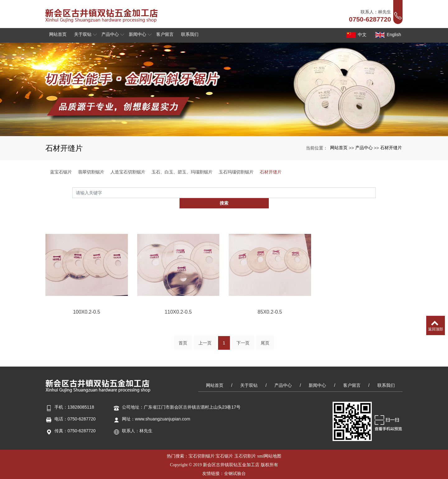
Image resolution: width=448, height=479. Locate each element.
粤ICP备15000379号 (224, 472)
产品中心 (364, 148)
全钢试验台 (235, 464)
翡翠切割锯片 (91, 172)
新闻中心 (317, 375)
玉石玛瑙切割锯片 (236, 172)
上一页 (205, 335)
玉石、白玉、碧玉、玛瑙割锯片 (182, 172)
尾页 (265, 335)
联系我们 (386, 375)
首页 (183, 335)
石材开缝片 (391, 148)
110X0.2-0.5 (178, 326)
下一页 (243, 335)
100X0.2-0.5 (87, 326)
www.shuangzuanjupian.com (163, 409)
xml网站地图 (269, 446)
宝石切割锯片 (202, 446)
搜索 (376, 192)
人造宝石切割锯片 (128, 172)
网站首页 (339, 148)
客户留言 (352, 375)
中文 (356, 35)
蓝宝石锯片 (61, 172)
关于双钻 (249, 375)
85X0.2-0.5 (270, 326)
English (388, 35)
